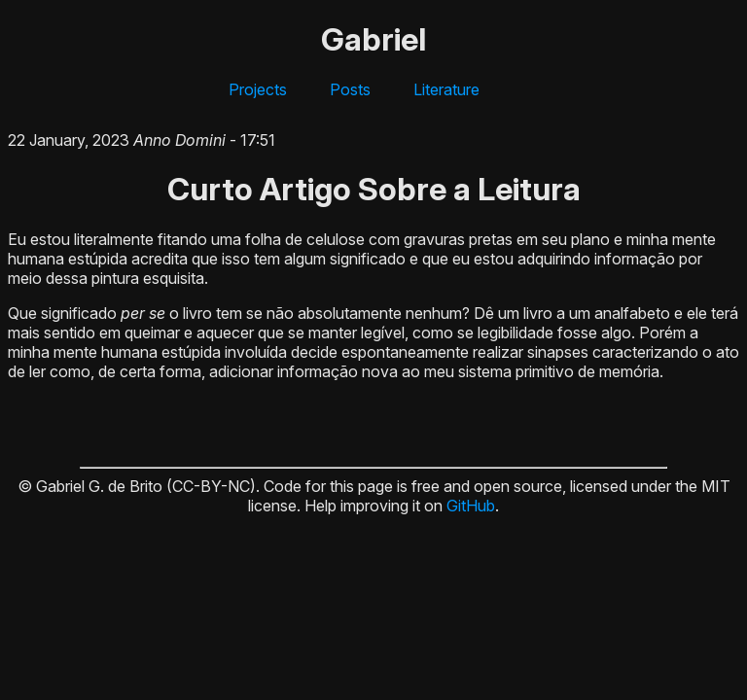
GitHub (471, 506)
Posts (350, 89)
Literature (446, 89)
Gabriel (373, 39)
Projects (258, 89)
